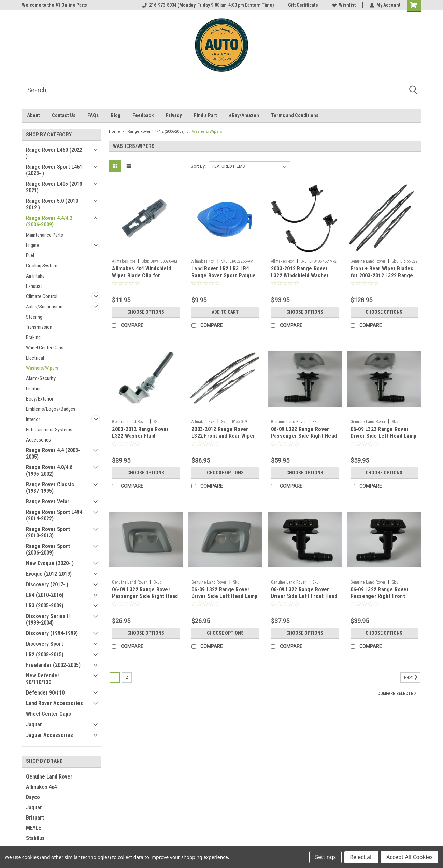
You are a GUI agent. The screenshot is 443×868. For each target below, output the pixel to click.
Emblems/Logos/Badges (51, 409)
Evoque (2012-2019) (49, 574)
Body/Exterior (40, 399)
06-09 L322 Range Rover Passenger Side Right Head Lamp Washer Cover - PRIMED (145, 600)
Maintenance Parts (45, 235)
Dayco (33, 797)
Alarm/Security (41, 378)
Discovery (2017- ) (47, 584)
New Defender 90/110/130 (43, 679)
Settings (325, 857)
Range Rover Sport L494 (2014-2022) (54, 515)
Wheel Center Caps (45, 348)
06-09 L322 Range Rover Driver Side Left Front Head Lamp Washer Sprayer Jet (304, 596)
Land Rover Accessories (54, 703)
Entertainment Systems (49, 430)
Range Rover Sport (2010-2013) (48, 532)
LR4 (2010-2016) (45, 595)
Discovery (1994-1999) (52, 633)
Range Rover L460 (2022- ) (55, 153)
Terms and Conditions (295, 115)
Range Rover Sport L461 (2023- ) (54, 170)
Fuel (30, 255)
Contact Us (64, 115)
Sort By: (198, 166)
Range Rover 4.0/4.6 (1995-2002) (49, 471)
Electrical (35, 358)
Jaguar (34, 724)
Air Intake (35, 276)
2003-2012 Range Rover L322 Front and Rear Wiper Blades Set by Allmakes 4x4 (225, 436)
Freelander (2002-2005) (53, 665)
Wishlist (344, 5)
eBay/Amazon (244, 115)
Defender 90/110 (45, 693)
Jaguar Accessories (49, 735)
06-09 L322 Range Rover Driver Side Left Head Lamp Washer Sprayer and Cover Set (384, 439)
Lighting (34, 389)
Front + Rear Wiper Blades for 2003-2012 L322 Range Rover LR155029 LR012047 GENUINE (382, 279)
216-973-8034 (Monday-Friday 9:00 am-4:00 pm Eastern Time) (208, 5)
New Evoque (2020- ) (50, 563)
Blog (116, 115)
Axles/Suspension (44, 307)
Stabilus (35, 838)
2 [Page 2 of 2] (127, 677)
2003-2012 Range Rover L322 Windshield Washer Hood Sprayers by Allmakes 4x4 (304, 279)
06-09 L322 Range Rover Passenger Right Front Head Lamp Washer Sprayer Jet (383, 600)
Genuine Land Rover (49, 777)
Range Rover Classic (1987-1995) (50, 488)
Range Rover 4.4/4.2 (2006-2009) (49, 221)
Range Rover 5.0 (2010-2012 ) (53, 204)
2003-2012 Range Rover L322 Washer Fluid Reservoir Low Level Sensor (140, 439)
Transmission (39, 327)
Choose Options (146, 312)
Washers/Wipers (42, 368)
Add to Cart (225, 312)
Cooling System (42, 266)
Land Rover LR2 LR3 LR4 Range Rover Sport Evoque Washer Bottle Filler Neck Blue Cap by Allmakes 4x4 (224, 279)
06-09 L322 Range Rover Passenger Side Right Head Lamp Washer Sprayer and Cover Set (304, 439)
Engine (32, 245)
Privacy (174, 115)
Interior (33, 419)
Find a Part (205, 115)
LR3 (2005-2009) (45, 606)
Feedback (143, 115)
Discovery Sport (45, 644)
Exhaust (34, 286)
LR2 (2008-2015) (45, 654)
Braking (33, 337)
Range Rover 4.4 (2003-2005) (53, 453)
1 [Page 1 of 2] (115, 677)
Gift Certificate (303, 5)
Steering (34, 317)
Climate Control (42, 296)
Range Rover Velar (48, 501)
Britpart (35, 818)
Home (115, 132)
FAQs (93, 115)
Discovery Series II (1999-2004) (48, 619)
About (33, 115)
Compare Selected (397, 694)
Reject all (361, 857)
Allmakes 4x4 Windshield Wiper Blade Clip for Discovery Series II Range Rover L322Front (143, 279)
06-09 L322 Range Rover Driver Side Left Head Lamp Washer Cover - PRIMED (225, 596)
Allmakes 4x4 (41, 787)
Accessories (38, 440)
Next (412, 677)
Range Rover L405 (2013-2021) (55, 187)
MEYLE (33, 828)
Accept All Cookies (410, 857)
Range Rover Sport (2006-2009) (48, 549)
